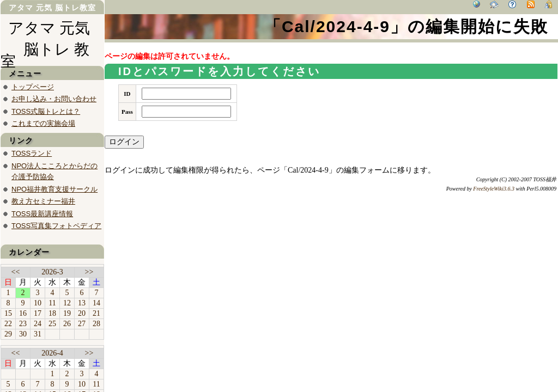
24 (38, 324)
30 (23, 334)
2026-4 (52, 353)
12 (67, 303)
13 (82, 303)
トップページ (33, 87)
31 (38, 334)
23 (23, 324)
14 (96, 303)
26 (67, 324)
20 (82, 313)
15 (8, 313)
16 (23, 313)
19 (67, 313)
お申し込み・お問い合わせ (54, 99)
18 (52, 313)
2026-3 (52, 272)
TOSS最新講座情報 (42, 214)
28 (96, 324)
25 (52, 324)
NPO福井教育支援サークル (54, 189)
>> (89, 272)
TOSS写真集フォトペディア (56, 226)
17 (38, 313)
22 (8, 324)
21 (96, 313)
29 (8, 334)
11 (52, 303)
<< (16, 272)
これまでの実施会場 (43, 123)
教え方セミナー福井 (43, 201)
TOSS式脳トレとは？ (46, 111)
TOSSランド (32, 153)
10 (38, 303)
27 (82, 324)
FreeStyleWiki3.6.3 (494, 189)
